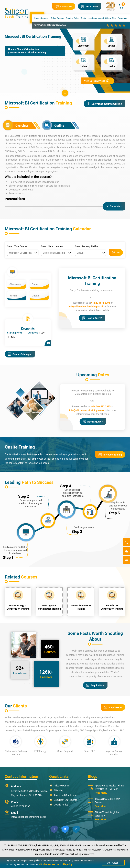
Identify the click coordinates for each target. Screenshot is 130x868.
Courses (45, 18)
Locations (92, 18)
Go (116, 252)
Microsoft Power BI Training (81, 607)
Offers (108, 18)
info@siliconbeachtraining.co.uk (86, 306)
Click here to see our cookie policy (56, 864)
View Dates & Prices (97, 81)
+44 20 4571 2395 (100, 303)
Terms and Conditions (65, 795)
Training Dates (72, 18)
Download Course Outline (104, 104)
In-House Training (110, 455)
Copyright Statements (66, 800)
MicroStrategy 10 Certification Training (18, 607)
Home (37, 18)
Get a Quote (90, 6)
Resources (123, 18)
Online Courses (57, 18)
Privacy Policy (61, 786)
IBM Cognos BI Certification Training (49, 607)
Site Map (59, 790)
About (101, 18)
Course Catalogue (20, 354)
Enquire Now (95, 685)
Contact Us (64, 6)
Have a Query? (92, 318)
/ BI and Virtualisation (27, 49)
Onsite (83, 18)
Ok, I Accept (113, 863)
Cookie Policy (61, 805)
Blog (114, 18)
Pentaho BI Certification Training (112, 607)
